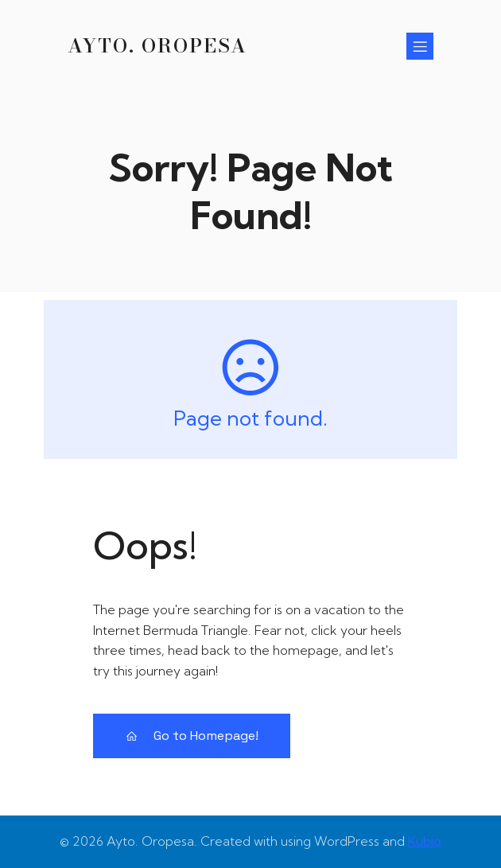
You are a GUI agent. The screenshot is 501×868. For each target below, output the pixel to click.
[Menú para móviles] (420, 46)
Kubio (425, 841)
